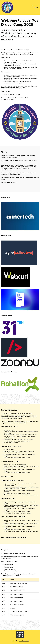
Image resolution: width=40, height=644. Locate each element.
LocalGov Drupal (24, 641)
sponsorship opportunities (15, 178)
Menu (36, 7)
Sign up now (5, 58)
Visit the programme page (9, 557)
